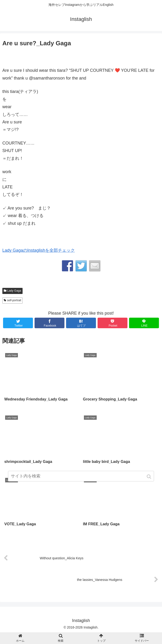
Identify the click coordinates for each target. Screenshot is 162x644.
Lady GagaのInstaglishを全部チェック (39, 250)
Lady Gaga (14, 291)
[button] (149, 477)
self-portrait (14, 300)
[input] (81, 476)
